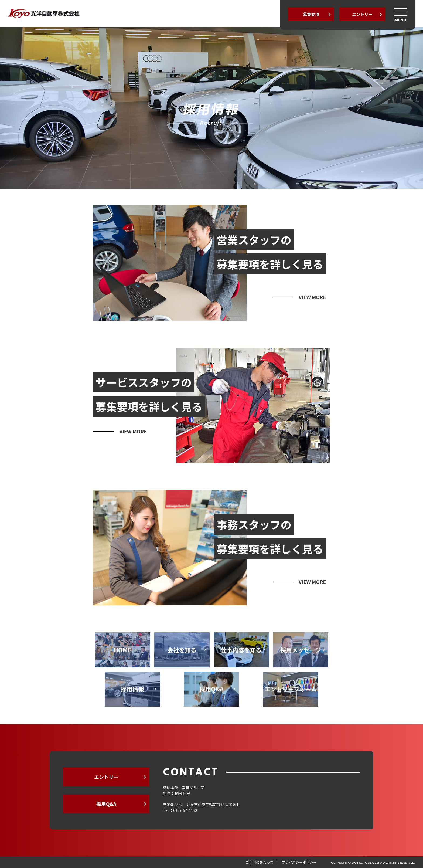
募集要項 (311, 14)
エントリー (362, 14)
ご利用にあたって (259, 862)
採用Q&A (106, 804)
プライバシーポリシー (299, 862)
